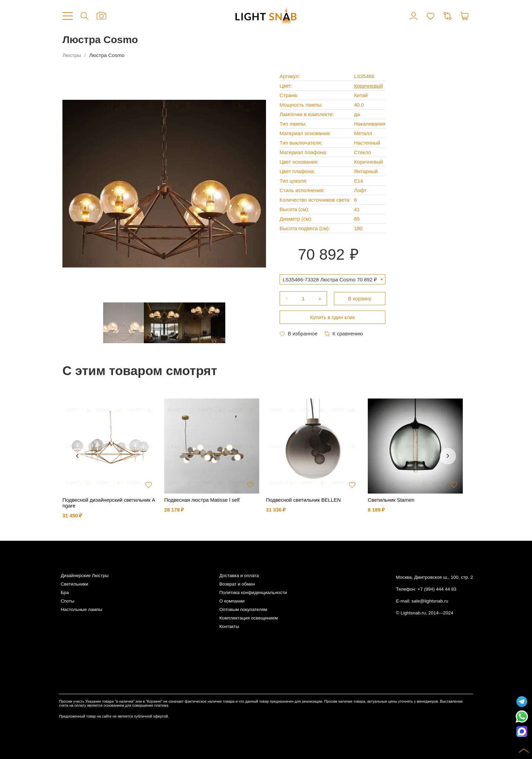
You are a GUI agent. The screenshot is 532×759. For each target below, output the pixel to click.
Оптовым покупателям (243, 609)
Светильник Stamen (391, 500)
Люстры (72, 55)
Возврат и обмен (237, 584)
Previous (77, 456)
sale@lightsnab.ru (430, 601)
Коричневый (368, 86)
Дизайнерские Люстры (85, 576)
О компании (232, 601)
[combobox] (332, 279)
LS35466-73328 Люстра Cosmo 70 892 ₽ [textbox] (330, 280)
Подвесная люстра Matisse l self (202, 500)
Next (448, 456)
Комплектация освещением (248, 618)
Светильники (74, 584)
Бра (65, 593)
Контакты (229, 626)
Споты (68, 601)
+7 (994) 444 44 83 (437, 589)
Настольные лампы (81, 609)
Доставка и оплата (239, 576)
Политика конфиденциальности (253, 593)
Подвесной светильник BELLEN (303, 500)
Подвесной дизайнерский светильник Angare (109, 503)
